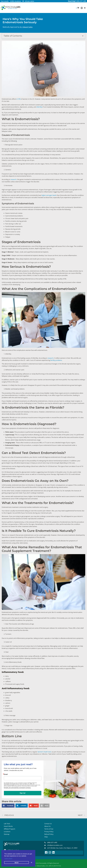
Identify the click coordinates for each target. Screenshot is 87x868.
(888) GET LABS (81, 1)
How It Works (8, 826)
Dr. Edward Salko (26, 27)
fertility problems (56, 360)
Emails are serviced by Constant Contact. (17, 788)
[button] (78, 8)
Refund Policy (49, 834)
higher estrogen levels (49, 195)
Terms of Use (49, 829)
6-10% (18, 99)
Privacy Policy (49, 832)
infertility (39, 107)
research (14, 179)
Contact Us (48, 824)
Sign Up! (23, 793)
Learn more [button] (8, 858)
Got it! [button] (17, 862)
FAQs (46, 837)
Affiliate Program (10, 829)
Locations (7, 832)
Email (6, 774)
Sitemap (7, 834)
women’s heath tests (44, 752)
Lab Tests (7, 824)
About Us (47, 826)
